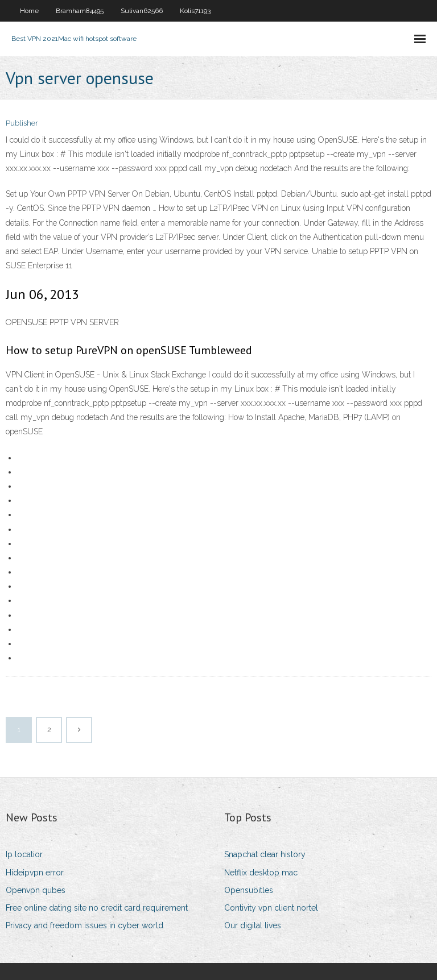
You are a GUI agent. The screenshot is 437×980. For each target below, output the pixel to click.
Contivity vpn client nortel (271, 908)
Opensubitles (249, 890)
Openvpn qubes (36, 890)
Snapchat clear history (265, 854)
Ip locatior (24, 854)
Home (29, 11)
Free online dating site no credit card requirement (97, 908)
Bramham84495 (80, 11)
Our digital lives (253, 925)
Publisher (22, 123)
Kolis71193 (195, 11)
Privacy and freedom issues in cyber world (84, 925)
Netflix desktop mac (261, 873)
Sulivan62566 (142, 11)
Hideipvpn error (35, 873)
